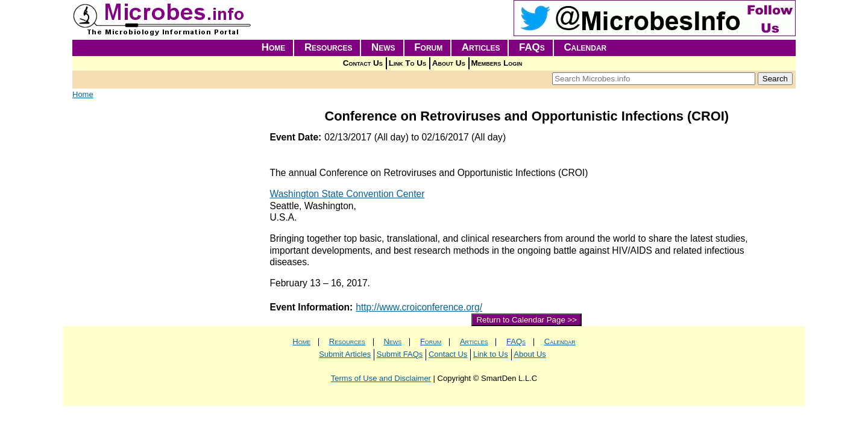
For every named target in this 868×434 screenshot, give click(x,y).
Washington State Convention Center (348, 194)
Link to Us (491, 354)
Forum (428, 47)
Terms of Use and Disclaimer (381, 378)
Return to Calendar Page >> (527, 320)
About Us (449, 63)
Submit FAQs (400, 354)
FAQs (532, 47)
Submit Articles (345, 354)
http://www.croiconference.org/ (419, 307)
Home (274, 47)
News (383, 47)
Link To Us (407, 63)
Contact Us (363, 63)
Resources (329, 47)
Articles (481, 47)
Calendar (585, 47)
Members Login (497, 63)
